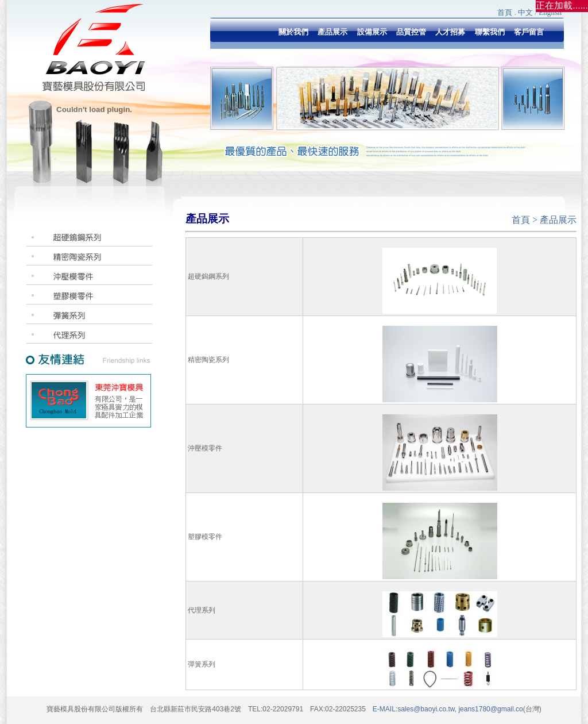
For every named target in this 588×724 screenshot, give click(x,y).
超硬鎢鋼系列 (208, 276)
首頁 (505, 12)
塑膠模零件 (205, 537)
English (550, 12)
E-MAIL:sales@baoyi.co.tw (414, 709)
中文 (525, 12)
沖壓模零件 (205, 448)
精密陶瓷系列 (208, 360)
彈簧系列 (202, 664)
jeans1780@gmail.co (490, 709)
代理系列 (202, 610)
